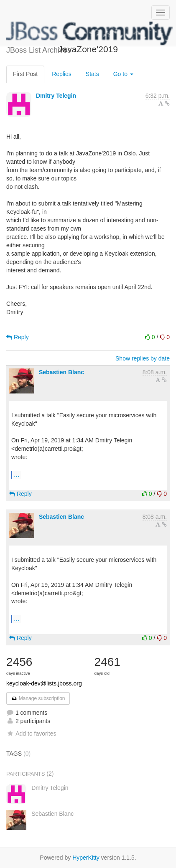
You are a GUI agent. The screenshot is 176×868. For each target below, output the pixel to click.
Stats (92, 74)
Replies (62, 74)
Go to (123, 74)
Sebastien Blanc (61, 372)
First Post (25, 74)
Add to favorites (31, 733)
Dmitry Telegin (56, 96)
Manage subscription (38, 698)
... (17, 475)
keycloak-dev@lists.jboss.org (44, 683)
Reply (18, 337)
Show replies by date (143, 358)
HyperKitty (86, 858)
